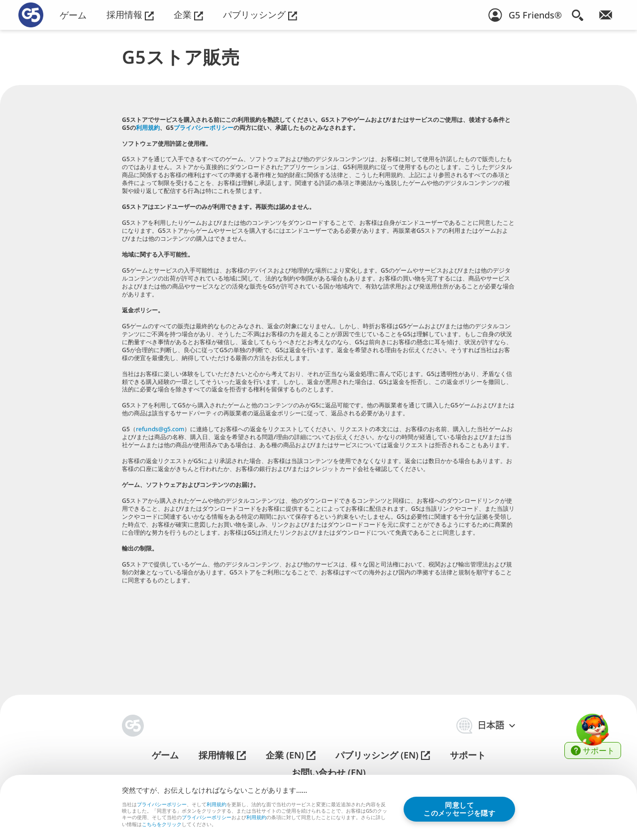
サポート (468, 755)
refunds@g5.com (160, 429)
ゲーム (73, 15)
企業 (188, 15)
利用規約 (148, 128)
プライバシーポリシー (204, 128)
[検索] (578, 15)
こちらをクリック (162, 825)
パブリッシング (260, 15)
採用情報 (130, 15)
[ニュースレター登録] (606, 15)
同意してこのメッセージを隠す (459, 809)
